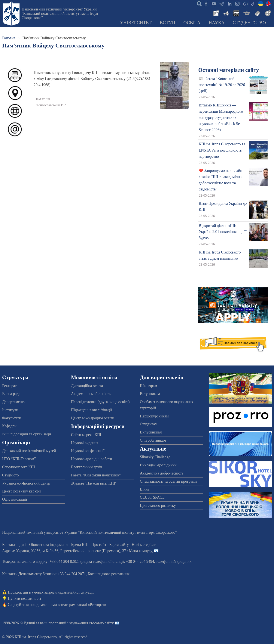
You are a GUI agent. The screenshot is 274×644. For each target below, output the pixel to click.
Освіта (192, 23)
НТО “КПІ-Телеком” (19, 459)
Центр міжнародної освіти (93, 418)
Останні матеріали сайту (229, 70)
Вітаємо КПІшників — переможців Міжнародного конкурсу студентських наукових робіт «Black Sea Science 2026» (221, 117)
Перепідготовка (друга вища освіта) (100, 402)
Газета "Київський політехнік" (96, 475)
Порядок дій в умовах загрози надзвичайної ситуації (51, 592)
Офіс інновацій (15, 499)
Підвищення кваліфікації (92, 410)
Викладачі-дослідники (158, 465)
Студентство (249, 23)
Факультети (12, 418)
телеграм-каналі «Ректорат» (83, 605)
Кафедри (9, 426)
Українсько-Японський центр (26, 483)
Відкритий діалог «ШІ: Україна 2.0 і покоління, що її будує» (223, 232)
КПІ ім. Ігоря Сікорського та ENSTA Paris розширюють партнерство (222, 150)
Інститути (10, 410)
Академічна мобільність (91, 394)
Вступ (168, 23)
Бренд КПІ (80, 545)
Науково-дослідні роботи (92, 459)
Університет (136, 23)
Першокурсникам (154, 416)
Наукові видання (85, 443)
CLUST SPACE (152, 497)
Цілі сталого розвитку (158, 505)
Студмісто (10, 475)
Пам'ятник (42, 99)
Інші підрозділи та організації (27, 434)
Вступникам (150, 394)
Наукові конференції (88, 451)
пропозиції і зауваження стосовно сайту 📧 (84, 623)
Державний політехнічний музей (29, 451)
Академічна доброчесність (162, 473)
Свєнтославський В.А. (51, 105)
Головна (9, 38)
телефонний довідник (174, 561)
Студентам (149, 424)
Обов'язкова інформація (49, 545)
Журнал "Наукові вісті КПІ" (94, 483)
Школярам (149, 386)
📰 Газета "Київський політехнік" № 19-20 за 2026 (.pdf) (222, 85)
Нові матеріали (144, 545)
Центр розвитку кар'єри (21, 491)
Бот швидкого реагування (109, 574)
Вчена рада (11, 394)
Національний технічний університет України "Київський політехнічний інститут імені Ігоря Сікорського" (60, 13)
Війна (145, 489)
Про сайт (99, 545)
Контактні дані (14, 545)
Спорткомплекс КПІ (19, 467)
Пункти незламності (25, 598)
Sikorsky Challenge (155, 457)
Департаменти (14, 402)
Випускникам (151, 432)
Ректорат (9, 386)
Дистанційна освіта (87, 386)
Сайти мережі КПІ (86, 435)
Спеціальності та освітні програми (168, 481)
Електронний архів (87, 467)
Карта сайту (119, 545)
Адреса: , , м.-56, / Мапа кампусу (77, 551)
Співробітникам (153, 440)
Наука (217, 23)
